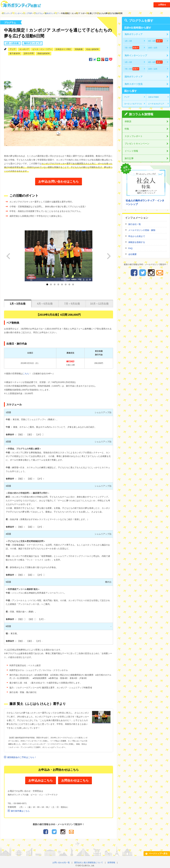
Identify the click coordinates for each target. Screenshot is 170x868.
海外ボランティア (52, 13)
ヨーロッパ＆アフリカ (133, 104)
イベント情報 (131, 151)
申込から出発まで (137, 236)
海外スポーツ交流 (134, 84)
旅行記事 (129, 158)
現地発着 (79, 49)
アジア (13, 49)
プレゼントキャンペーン (137, 144)
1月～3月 (128, 41)
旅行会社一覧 (135, 224)
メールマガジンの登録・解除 (142, 230)
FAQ (130, 248)
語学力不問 (29, 53)
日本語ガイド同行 (63, 49)
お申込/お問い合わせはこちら (59, 182)
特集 (127, 129)
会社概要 (132, 254)
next (109, 254)
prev (12, 254)
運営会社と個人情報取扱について (89, 861)
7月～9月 (132, 48)
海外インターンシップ (136, 55)
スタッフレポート (134, 136)
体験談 (128, 121)
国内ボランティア (134, 77)
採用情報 (111, 861)
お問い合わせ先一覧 (61, 861)
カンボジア (24, 49)
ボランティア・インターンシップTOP (17, 13)
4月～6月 (155, 41)
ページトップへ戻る (158, 852)
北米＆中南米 (153, 97)
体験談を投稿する (137, 242)
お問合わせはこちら (76, 779)
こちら (26, 372)
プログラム (38, 13)
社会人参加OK (92, 49)
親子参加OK (15, 53)
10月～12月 (153, 48)
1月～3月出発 (12, 43)
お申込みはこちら (39, 779)
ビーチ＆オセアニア (156, 104)
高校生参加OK (44, 53)
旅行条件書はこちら (20, 810)
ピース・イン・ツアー (42, 49)
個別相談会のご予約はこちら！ (22, 756)
